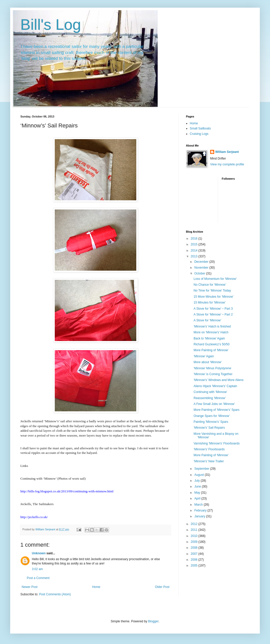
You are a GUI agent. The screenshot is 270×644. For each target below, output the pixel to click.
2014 (195, 251)
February (201, 510)
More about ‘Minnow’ (208, 362)
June (198, 487)
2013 (195, 256)
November (202, 268)
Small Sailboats (200, 128)
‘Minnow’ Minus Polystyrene (212, 368)
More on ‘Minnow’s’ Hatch (211, 332)
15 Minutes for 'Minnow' (210, 303)
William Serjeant (227, 152)
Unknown (39, 553)
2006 (195, 560)
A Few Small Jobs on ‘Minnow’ (214, 404)
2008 (195, 548)
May (198, 493)
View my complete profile (227, 164)
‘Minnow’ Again (204, 356)
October (200, 273)
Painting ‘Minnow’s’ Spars (211, 422)
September (202, 469)
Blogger (153, 621)
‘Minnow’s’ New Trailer (209, 461)
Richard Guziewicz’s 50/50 (212, 344)
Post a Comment (38, 578)
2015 (195, 244)
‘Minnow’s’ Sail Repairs (209, 428)
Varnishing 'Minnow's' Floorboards (217, 443)
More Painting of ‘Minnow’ (211, 455)
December (202, 262)
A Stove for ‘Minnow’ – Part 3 (213, 309)
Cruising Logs (199, 134)
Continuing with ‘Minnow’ (210, 392)
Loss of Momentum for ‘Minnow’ (215, 279)
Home (96, 587)
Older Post (162, 587)
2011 (195, 530)
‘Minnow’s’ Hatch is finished (212, 326)
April (198, 498)
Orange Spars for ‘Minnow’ (212, 416)
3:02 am (37, 569)
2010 (195, 536)
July (198, 481)
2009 (195, 542)
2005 (195, 566)
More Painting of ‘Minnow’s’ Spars (217, 410)
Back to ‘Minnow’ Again (209, 338)
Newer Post (30, 587)
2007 (195, 554)
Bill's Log (51, 25)
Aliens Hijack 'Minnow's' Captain (215, 386)
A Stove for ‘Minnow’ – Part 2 (213, 314)
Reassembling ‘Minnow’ (210, 398)
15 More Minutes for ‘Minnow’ (214, 297)
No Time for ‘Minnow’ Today (212, 291)
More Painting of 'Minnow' (211, 350)
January (200, 516)
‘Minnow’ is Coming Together (213, 374)
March (199, 505)
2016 (195, 239)
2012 (195, 524)
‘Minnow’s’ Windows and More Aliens (219, 380)
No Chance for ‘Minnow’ (210, 285)
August (200, 475)
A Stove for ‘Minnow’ (207, 320)
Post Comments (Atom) (55, 594)
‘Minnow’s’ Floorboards (209, 449)
